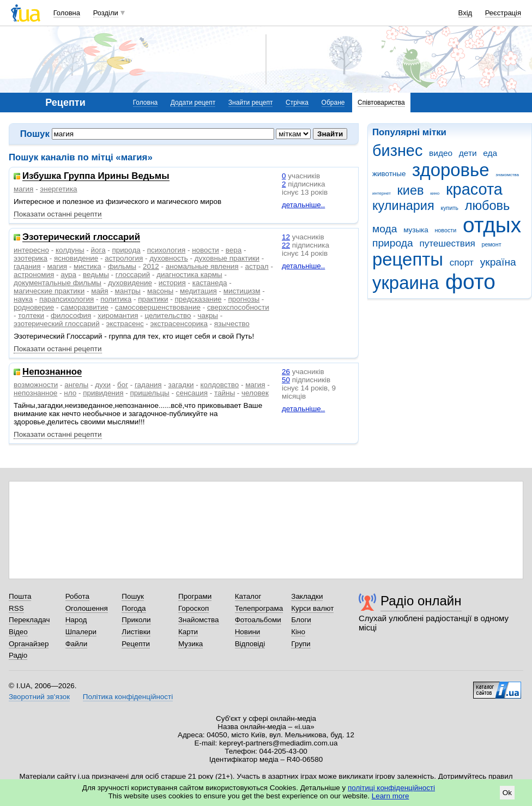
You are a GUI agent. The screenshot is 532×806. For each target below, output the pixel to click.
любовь (488, 206)
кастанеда (210, 283)
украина (406, 283)
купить (449, 208)
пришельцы (150, 393)
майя (100, 291)
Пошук (133, 596)
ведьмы (96, 275)
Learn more (391, 796)
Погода (134, 608)
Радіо (18, 655)
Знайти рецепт (251, 103)
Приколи (136, 620)
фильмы (122, 266)
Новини (248, 632)
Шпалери (81, 632)
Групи (301, 644)
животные (389, 174)
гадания (27, 266)
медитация (198, 291)
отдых (492, 225)
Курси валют (312, 608)
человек (255, 393)
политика (116, 299)
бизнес (397, 151)
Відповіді (250, 644)
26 (286, 372)
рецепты (408, 259)
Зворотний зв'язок (39, 697)
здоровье (451, 170)
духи (103, 385)
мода (385, 229)
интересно (31, 250)
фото (470, 282)
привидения (103, 393)
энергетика (58, 189)
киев (411, 190)
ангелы (76, 385)
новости (445, 230)
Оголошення (87, 608)
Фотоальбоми (258, 620)
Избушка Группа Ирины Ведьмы (96, 176)
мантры (128, 291)
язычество (232, 324)
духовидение (130, 283)
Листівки (136, 632)
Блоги (301, 620)
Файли (77, 644)
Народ (76, 620)
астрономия (34, 275)
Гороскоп (194, 608)
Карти (188, 632)
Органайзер (29, 644)
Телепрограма (259, 608)
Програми (195, 596)
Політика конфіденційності (128, 697)
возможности (36, 385)
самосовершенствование (158, 307)
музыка (416, 230)
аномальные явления (202, 266)
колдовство (219, 385)
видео (441, 153)
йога (98, 250)
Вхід (465, 13)
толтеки (31, 315)
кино (435, 193)
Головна (67, 13)
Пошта (20, 596)
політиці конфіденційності (391, 788)
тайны (225, 393)
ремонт (491, 244)
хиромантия (118, 315)
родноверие (34, 307)
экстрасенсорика (179, 324)
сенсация (192, 393)
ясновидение (76, 258)
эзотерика (31, 258)
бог (123, 385)
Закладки (307, 596)
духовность (169, 258)
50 (286, 380)
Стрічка (297, 103)
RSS (16, 608)
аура (68, 275)
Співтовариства (381, 103)
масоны (160, 291)
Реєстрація (503, 13)
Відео (18, 632)
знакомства (507, 175)
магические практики (49, 291)
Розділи (106, 13)
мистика (87, 266)
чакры (208, 315)
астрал (257, 266)
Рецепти (136, 644)
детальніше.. (303, 205)
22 (286, 245)
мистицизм (242, 291)
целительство (168, 315)
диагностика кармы (189, 275)
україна (498, 262)
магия (23, 189)
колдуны (70, 250)
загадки (181, 385)
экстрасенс (125, 324)
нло (70, 393)
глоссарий (133, 275)
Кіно (298, 632)
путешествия (447, 243)
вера (234, 250)
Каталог (248, 596)
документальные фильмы (58, 283)
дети (468, 153)
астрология (124, 258)
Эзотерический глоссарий (81, 237)
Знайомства (199, 620)
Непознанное (52, 372)
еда (490, 153)
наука (23, 299)
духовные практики (227, 258)
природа (393, 243)
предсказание (198, 299)
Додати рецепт (193, 103)
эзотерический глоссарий (57, 324)
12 (286, 237)
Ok (507, 793)
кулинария (403, 206)
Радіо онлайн (421, 601)
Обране (333, 103)
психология (166, 250)
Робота (77, 596)
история (172, 283)
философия (71, 315)
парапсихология (66, 299)
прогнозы (244, 299)
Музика (191, 644)
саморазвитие (84, 307)
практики (153, 299)
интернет (382, 193)
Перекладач (29, 620)
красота (474, 189)
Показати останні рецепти (58, 214)
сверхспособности (238, 307)
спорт (462, 263)
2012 (151, 266)
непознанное (35, 393)
